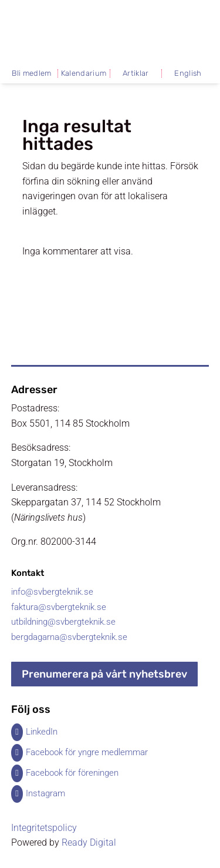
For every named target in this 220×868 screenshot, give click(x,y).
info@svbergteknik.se (52, 592)
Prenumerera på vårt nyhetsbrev (104, 674)
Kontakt (28, 573)
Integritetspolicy (44, 828)
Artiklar (136, 73)
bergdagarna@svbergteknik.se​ (69, 637)
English (188, 73)
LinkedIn (42, 732)
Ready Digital (89, 842)
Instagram (45, 793)
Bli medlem (31, 73)
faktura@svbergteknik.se (59, 607)
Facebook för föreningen (72, 773)
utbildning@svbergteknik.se (63, 622)
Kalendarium (84, 73)
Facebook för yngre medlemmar (87, 752)
